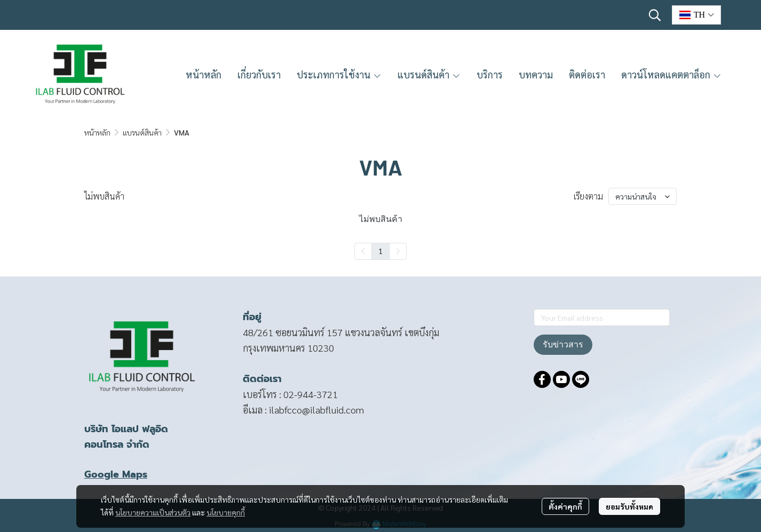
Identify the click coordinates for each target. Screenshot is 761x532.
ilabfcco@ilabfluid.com (316, 410)
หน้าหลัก (97, 132)
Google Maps (116, 474)
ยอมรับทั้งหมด (629, 506)
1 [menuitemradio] (380, 251)
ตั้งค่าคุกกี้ (565, 506)
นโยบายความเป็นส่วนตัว (153, 512)
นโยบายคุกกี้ (226, 512)
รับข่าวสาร (563, 344)
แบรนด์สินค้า (142, 132)
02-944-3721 (311, 394)
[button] (655, 15)
